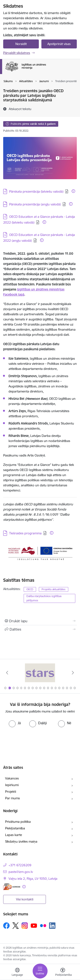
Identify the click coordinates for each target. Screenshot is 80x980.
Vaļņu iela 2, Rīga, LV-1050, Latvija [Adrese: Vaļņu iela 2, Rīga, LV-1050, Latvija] (33, 879)
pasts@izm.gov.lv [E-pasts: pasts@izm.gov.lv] (21, 872)
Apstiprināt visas (59, 44)
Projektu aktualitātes (54, 589)
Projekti (11, 792)
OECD (30, 589)
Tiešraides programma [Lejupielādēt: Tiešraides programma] (25, 533)
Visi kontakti (25, 899)
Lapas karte (14, 835)
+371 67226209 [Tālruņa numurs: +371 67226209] (20, 865)
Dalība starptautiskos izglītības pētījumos (44, 598)
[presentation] (40, 740)
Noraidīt (21, 44)
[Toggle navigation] (40, 971)
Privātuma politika (18, 822)
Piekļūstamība (15, 828)
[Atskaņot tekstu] (20, 109)
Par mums (12, 798)
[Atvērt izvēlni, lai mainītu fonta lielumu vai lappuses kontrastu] (63, 973)
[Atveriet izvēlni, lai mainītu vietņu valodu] (17, 973)
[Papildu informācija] (73, 191)
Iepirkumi (12, 785)
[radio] (15, 723)
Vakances (12, 778)
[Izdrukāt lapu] (40, 621)
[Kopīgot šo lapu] (40, 629)
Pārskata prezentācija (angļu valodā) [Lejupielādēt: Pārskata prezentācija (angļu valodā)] (35, 204)
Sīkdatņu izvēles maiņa (21, 841)
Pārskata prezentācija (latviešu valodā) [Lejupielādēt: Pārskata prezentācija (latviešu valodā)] (36, 191)
